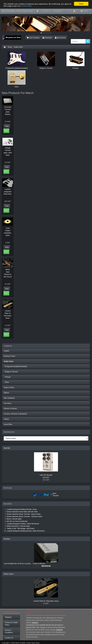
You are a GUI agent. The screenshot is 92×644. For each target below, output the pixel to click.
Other (6, 382)
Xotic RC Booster (46, 475)
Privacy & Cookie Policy (11, 624)
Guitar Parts (18, 47)
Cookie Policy (26, 6)
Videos (6, 419)
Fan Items (8, 403)
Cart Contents (33, 38)
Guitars (7, 351)
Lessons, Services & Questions (15, 414)
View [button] (7, 126)
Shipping (8, 617)
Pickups (7, 377)
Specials (7, 448)
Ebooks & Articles (10, 409)
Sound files (8, 424)
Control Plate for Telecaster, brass (46, 601)
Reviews (7, 539)
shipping (35, 623)
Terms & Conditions (9, 631)
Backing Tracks (10, 356)
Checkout (47, 38)
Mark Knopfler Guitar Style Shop (17, 11)
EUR (46, 11)
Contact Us (9, 638)
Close (81, 4)
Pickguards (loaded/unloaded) (15, 366)
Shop (10, 47)
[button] (8, 24)
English (58, 11)
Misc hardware (9, 398)
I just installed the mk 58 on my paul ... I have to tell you (24, 564)
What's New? (9, 574)
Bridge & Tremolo (11, 372)
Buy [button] (6, 131)
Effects (6, 393)
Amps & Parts (9, 388)
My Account (60, 38)
